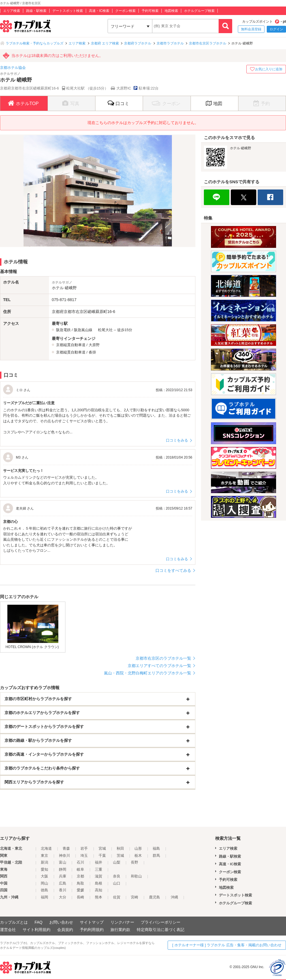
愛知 (44, 869)
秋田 (120, 848)
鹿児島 (154, 897)
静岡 (63, 869)
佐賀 (117, 897)
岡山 (44, 883)
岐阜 (80, 869)
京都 (80, 876)
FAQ (39, 922)
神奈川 (64, 856)
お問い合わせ (61, 922)
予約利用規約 (92, 930)
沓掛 (92, 352)
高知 (99, 890)
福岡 (44, 897)
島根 (99, 883)
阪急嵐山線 (83, 330)
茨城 (120, 856)
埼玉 (84, 856)
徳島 (44, 890)
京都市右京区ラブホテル (208, 43)
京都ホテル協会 (13, 68)
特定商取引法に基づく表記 (161, 930)
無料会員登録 (251, 29)
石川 (80, 862)
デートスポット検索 (68, 11)
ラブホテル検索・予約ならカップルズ (35, 43)
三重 (99, 869)
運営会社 (8, 930)
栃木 (138, 856)
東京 (44, 856)
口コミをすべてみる (173, 570)
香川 (63, 890)
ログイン (276, 29)
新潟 (44, 862)
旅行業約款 (120, 930)
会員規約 (65, 930)
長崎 (80, 897)
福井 (99, 862)
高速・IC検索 (99, 11)
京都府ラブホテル (138, 43)
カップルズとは (14, 922)
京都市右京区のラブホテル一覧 (163, 658)
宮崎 (135, 897)
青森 (66, 848)
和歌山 (136, 876)
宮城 (102, 848)
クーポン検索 (125, 11)
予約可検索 (150, 11)
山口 (117, 883)
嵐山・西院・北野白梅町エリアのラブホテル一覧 (148, 673)
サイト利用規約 (37, 930)
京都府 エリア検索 (105, 43)
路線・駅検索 (36, 11)
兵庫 (63, 876)
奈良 (117, 876)
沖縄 (174, 897)
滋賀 (99, 876)
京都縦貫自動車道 (71, 345)
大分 (63, 897)
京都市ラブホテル (170, 43)
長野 (135, 862)
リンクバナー (122, 922)
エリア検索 (12, 11)
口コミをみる (177, 440)
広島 (63, 883)
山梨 (117, 862)
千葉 (102, 856)
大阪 (44, 876)
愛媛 (80, 890)
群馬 (156, 856)
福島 (156, 848)
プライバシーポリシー (161, 922)
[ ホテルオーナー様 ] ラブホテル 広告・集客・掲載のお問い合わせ (227, 945)
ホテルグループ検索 (199, 11)
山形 (138, 848)
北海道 (46, 848)
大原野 (94, 345)
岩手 (84, 848)
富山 (63, 862)
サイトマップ (92, 922)
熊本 (99, 897)
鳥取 (80, 883)
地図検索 (171, 11)
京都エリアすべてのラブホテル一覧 (159, 666)
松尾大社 (105, 330)
